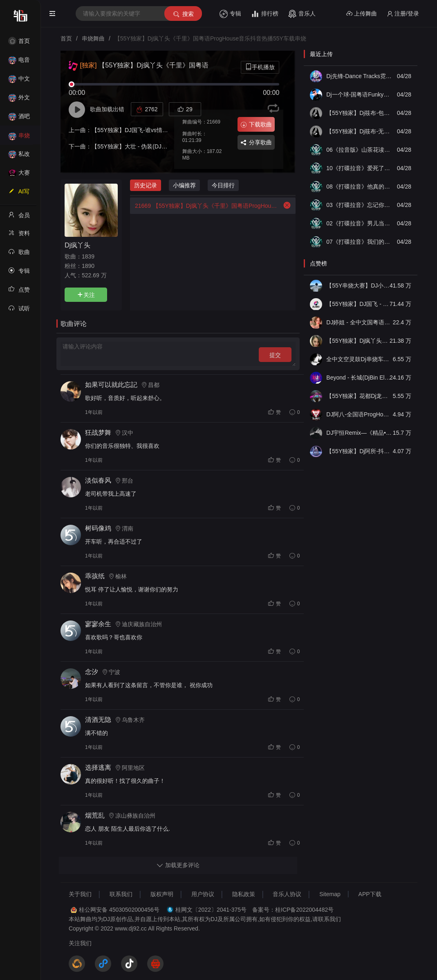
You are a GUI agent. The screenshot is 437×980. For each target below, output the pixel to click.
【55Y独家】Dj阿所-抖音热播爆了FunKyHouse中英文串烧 (359, 451)
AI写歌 (19, 194)
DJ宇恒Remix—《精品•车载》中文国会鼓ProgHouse (359, 433)
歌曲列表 (19, 254)
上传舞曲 (362, 14)
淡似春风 (98, 480)
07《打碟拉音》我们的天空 (359, 242)
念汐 (92, 672)
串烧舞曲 (19, 138)
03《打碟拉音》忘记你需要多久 (359, 205)
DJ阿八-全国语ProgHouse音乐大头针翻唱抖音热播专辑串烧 (359, 414)
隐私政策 (244, 894)
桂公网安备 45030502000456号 (119, 910)
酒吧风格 (19, 119)
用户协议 (203, 894)
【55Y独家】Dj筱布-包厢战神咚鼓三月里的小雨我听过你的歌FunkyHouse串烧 (359, 113)
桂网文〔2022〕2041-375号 (211, 910)
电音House (19, 62)
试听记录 (19, 311)
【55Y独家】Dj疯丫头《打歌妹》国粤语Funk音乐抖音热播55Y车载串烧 (359, 341)
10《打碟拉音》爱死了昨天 (359, 168)
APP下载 (370, 894)
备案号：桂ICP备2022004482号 (293, 910)
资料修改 (19, 236)
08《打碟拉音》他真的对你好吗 (359, 187)
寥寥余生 (98, 624)
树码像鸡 (98, 528)
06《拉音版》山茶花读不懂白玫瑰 (359, 150)
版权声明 (162, 894)
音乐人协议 (287, 894)
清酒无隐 (98, 720)
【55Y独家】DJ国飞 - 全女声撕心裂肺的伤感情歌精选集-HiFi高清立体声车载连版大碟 (359, 304)
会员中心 (19, 218)
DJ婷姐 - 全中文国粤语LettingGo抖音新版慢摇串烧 (359, 322)
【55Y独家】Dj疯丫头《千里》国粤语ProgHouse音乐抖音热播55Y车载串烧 (205, 206)
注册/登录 (403, 14)
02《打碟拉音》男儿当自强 (359, 223)
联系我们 (121, 894)
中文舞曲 (19, 81)
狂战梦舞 (98, 433)
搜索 (183, 14)
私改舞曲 (19, 156)
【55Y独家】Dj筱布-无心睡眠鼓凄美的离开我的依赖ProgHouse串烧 (359, 131)
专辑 (230, 14)
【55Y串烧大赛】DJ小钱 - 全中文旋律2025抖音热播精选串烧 (359, 285)
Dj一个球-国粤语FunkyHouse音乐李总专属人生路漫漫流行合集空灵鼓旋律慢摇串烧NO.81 (359, 94)
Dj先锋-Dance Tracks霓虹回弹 (359, 76)
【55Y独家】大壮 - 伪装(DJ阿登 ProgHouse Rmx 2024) (162, 146)
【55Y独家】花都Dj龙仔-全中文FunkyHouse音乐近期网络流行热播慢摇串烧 (359, 396)
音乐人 (302, 14)
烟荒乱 (95, 815)
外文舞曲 (19, 100)
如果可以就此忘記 (111, 385)
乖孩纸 (95, 576)
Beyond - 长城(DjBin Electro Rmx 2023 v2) (359, 378)
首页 (19, 41)
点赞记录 (19, 292)
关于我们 (80, 894)
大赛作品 (19, 175)
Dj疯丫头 (77, 245)
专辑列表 (19, 273)
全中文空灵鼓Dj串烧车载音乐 (359, 359)
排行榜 (265, 14)
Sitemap (330, 894)
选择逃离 (98, 768)
